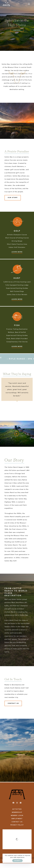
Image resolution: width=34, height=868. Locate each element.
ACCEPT (17, 861)
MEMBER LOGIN (17, 816)
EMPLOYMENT (17, 819)
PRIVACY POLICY (17, 825)
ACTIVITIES (17, 809)
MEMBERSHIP (17, 812)
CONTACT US (17, 822)
